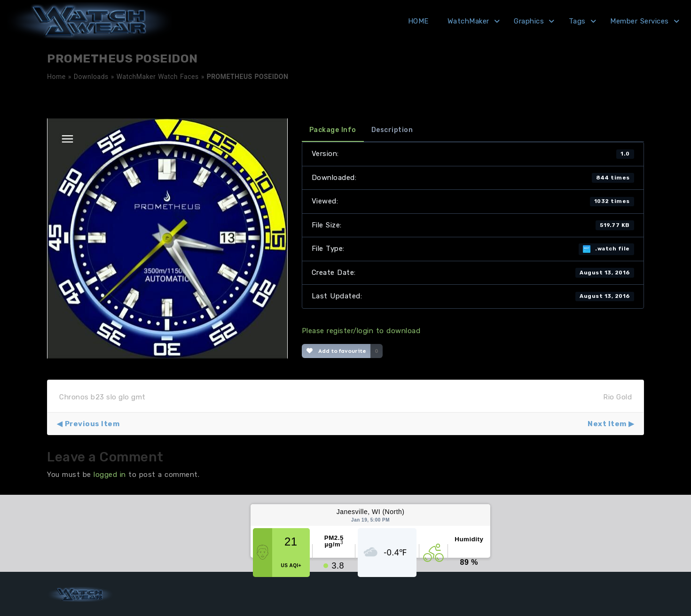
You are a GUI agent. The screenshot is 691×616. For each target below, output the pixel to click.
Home (56, 77)
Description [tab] (392, 130)
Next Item (607, 424)
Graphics (529, 21)
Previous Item (92, 424)
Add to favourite (336, 351)
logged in (110, 475)
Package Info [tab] (333, 130)
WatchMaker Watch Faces (158, 77)
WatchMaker (468, 21)
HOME (418, 21)
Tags (577, 21)
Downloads (91, 77)
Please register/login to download (361, 331)
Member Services (640, 21)
